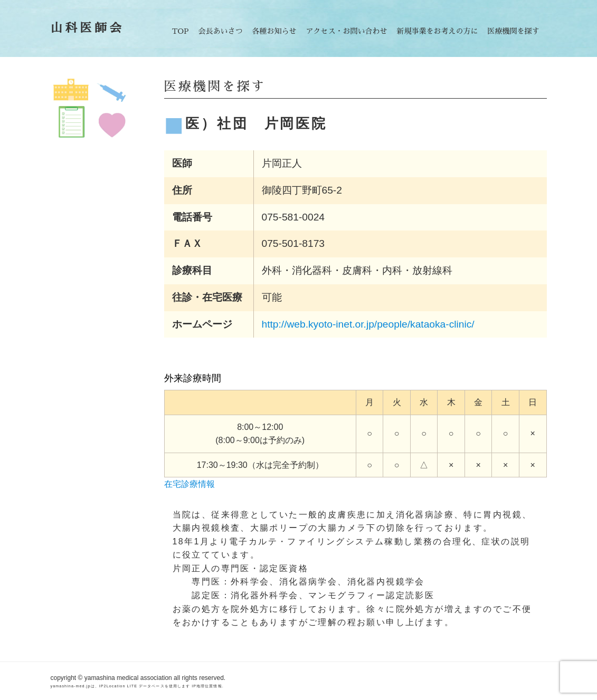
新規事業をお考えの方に (438, 31)
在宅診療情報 (189, 484)
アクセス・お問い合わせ (347, 31)
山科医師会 (88, 28)
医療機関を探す (514, 31)
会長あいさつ (221, 31)
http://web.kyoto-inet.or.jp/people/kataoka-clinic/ (368, 324)
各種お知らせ (274, 31)
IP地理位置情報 (207, 686)
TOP (181, 31)
